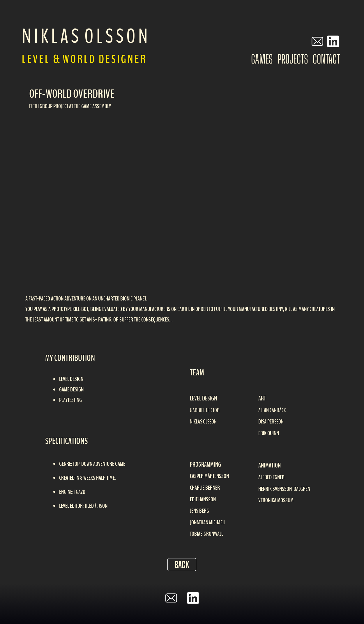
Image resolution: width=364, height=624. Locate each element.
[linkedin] (333, 41)
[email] (317, 41)
